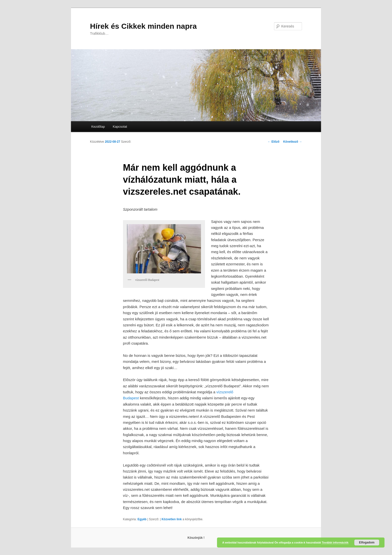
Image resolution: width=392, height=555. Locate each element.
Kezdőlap (98, 127)
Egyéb (142, 519)
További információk (335, 543)
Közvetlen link (172, 519)
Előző (273, 142)
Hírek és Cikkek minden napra (143, 26)
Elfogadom (367, 543)
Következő (293, 142)
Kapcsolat (120, 127)
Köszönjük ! (196, 538)
